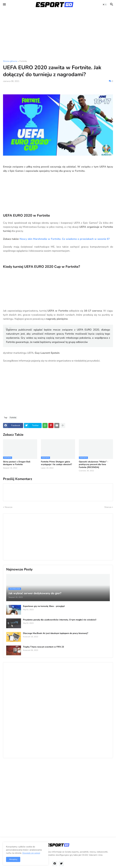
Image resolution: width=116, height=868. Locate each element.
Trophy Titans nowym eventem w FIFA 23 (43, 647)
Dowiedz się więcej (31, 853)
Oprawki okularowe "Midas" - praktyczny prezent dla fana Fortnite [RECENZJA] (93, 464)
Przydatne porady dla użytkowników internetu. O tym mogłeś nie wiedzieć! (60, 620)
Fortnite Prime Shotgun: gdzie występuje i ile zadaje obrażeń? (56, 463)
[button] (4, 5)
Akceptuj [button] (13, 859)
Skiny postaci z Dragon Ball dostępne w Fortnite (17, 463)
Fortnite (23, 61)
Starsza (108, 507)
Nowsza (8, 507)
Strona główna (10, 61)
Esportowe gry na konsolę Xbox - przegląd (44, 606)
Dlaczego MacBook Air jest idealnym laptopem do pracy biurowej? (56, 633)
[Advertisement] (58, 35)
